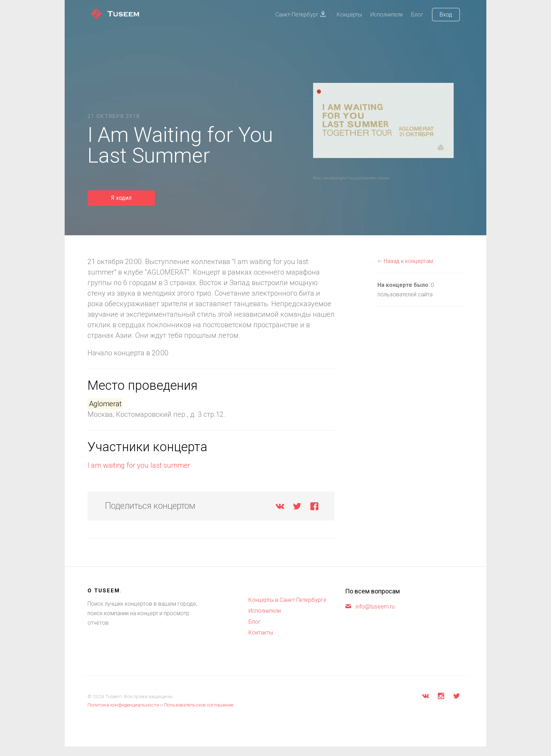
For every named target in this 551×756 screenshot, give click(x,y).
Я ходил (121, 198)
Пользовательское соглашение (199, 705)
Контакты (261, 633)
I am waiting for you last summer (139, 465)
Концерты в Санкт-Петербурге (287, 600)
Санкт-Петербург (300, 15)
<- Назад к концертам (405, 261)
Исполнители (387, 15)
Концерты (349, 15)
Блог (417, 15)
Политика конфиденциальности (123, 705)
